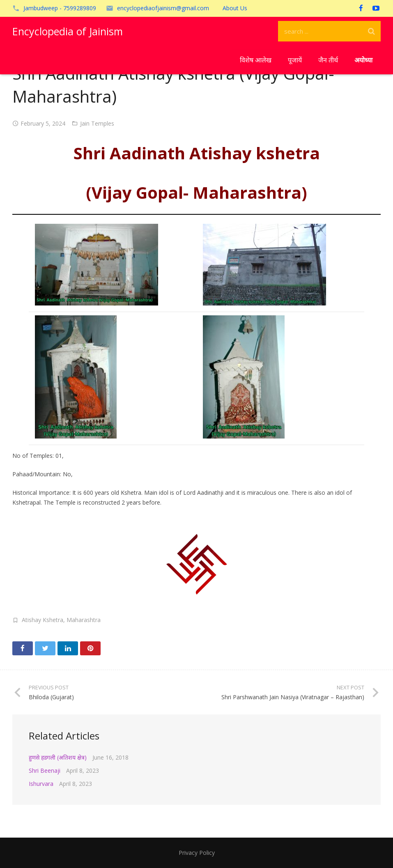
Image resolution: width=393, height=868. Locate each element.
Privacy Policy (197, 853)
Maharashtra (84, 620)
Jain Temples (97, 123)
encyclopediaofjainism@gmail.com (163, 8)
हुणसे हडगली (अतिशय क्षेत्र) (58, 757)
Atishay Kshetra (43, 620)
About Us (235, 8)
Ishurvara (41, 784)
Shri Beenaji (45, 770)
